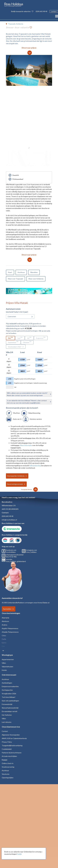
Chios (4, 636)
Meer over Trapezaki (15, 279)
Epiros (4, 643)
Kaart (10, 272)
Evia (3, 646)
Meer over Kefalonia (36, 279)
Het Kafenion (7, 715)
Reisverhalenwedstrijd (10, 708)
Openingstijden (8, 778)
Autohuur (21, 272)
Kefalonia (20, 24)
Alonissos (5, 621)
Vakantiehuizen (7, 667)
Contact (5, 731)
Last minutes (7, 722)
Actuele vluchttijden (9, 756)
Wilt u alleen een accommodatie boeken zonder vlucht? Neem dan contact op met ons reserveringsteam (27, 394)
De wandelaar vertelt (10, 711)
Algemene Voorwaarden (11, 735)
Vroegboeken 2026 (9, 694)
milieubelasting (35, 466)
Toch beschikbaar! (9, 697)
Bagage (5, 760)
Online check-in (8, 763)
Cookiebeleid (7, 749)
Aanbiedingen (7, 683)
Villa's (4, 663)
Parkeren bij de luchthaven (12, 753)
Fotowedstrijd (7, 704)
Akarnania (5, 618)
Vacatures (6, 774)
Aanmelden (7, 609)
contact (54, 11)
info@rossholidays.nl (9, 520)
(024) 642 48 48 (41, 11)
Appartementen (8, 659)
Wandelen (34, 272)
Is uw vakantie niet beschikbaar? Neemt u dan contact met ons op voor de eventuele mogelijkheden (27, 402)
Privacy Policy (7, 742)
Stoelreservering (8, 767)
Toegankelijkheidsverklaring (12, 745)
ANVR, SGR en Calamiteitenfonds (14, 738)
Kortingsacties (7, 690)
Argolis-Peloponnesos (10, 628)
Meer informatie (26, 445)
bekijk (20, 854)
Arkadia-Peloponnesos (10, 632)
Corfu (4, 639)
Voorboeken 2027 (15, 347)
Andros (5, 625)
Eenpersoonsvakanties (10, 686)
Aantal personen (13, 309)
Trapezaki (12, 24)
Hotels (4, 670)
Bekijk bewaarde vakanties (22, 11)
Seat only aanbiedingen (10, 701)
